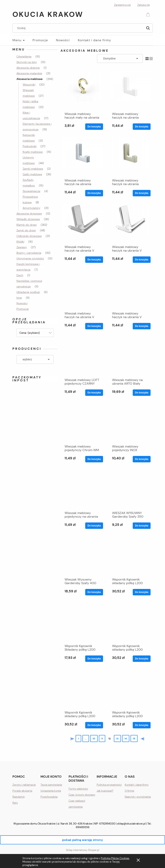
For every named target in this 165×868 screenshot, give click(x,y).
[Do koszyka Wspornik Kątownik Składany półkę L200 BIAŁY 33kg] (94, 659)
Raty (15, 803)
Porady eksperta (22, 791)
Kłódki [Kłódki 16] (20, 242)
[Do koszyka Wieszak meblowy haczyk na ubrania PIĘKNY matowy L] (94, 193)
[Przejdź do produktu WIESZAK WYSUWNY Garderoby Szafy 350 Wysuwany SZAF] (130, 489)
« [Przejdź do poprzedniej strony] (72, 738)
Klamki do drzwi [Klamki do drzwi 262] (27, 225)
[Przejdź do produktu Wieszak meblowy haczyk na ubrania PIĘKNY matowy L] (83, 156)
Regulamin (19, 797)
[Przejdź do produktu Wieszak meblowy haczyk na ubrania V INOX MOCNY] (83, 289)
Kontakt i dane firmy (137, 785)
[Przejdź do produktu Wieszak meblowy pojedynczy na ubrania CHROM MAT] (83, 489)
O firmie (129, 791)
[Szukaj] (148, 28)
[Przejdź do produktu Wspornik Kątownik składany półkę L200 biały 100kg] (130, 555)
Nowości (22, 303)
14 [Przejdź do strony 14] (126, 739)
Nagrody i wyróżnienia (138, 797)
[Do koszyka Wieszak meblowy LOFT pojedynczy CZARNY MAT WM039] (94, 393)
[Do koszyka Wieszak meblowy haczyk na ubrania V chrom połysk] (142, 260)
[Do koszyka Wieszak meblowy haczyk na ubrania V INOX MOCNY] (94, 326)
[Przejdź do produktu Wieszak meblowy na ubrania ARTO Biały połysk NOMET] (130, 356)
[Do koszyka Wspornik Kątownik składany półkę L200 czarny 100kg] (94, 725)
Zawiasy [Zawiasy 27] (22, 247)
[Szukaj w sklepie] (79, 28)
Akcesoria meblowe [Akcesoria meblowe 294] (29, 79)
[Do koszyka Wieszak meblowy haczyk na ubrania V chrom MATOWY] (94, 260)
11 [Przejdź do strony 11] (102, 739)
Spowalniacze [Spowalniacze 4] (31, 191)
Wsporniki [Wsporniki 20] (29, 85)
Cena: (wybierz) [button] (30, 333)
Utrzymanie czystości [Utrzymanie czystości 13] (30, 258)
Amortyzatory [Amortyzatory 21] (31, 208)
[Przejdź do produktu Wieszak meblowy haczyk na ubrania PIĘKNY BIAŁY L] (130, 90)
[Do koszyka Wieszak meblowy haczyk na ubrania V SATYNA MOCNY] (142, 326)
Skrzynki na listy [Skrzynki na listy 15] (27, 62)
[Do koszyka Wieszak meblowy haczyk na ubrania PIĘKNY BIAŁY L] (142, 127)
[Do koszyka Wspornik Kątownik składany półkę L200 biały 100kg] (142, 592)
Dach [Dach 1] (20, 275)
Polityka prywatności (109, 785)
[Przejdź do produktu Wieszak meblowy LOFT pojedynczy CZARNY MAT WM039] (83, 356)
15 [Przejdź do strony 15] (134, 739)
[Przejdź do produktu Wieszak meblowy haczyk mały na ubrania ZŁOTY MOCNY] (83, 90)
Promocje (23, 309)
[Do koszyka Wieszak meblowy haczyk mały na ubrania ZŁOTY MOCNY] (94, 127)
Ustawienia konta (51, 791)
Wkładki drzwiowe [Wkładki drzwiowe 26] (28, 219)
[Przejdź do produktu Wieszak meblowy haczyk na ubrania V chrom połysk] (130, 223)
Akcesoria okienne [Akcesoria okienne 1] (28, 68)
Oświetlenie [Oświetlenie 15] (24, 56)
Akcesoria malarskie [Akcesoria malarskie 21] (29, 73)
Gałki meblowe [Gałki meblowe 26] (32, 174)
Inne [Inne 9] (19, 298)
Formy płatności (78, 789)
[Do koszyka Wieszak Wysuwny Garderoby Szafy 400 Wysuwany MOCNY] (94, 592)
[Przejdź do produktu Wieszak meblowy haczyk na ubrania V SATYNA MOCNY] (130, 289)
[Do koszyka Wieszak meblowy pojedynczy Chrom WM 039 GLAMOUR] (94, 459)
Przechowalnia (49, 797)
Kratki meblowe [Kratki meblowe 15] (33, 152)
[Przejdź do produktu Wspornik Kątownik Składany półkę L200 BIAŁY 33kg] (83, 622)
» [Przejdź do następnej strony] (142, 738)
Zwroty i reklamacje (24, 785)
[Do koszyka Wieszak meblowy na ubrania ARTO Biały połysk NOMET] (142, 393)
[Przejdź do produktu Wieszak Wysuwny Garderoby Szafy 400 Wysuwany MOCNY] (83, 555)
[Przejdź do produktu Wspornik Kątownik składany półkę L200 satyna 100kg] (130, 689)
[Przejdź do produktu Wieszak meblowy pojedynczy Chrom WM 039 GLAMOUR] (83, 422)
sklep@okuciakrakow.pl (131, 824)
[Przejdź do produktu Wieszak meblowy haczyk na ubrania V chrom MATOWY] (83, 223)
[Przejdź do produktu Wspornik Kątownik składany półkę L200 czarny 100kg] (83, 689)
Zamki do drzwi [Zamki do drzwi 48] (26, 230)
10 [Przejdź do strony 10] (94, 739)
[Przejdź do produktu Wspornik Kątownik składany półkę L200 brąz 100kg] (130, 622)
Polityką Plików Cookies (115, 858)
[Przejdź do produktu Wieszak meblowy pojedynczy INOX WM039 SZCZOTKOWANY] (130, 422)
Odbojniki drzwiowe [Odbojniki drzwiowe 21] (29, 236)
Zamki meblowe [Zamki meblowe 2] (33, 169)
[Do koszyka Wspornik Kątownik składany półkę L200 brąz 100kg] (142, 659)
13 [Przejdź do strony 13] (117, 739)
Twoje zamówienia (51, 785)
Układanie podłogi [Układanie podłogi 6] (28, 292)
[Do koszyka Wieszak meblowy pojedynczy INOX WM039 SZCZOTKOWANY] (142, 459)
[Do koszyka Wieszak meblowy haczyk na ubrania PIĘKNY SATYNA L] (142, 193)
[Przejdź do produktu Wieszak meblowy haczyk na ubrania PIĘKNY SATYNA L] (130, 156)
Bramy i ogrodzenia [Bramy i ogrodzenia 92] (29, 253)
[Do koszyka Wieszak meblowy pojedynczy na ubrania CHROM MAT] (94, 526)
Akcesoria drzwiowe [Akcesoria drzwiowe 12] (29, 214)
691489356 (83, 827)
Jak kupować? (105, 791)
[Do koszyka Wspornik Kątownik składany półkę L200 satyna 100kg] (142, 725)
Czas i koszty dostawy (82, 795)
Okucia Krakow (48, 14)
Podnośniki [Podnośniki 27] (30, 146)
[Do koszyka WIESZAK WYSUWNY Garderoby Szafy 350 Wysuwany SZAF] (142, 526)
